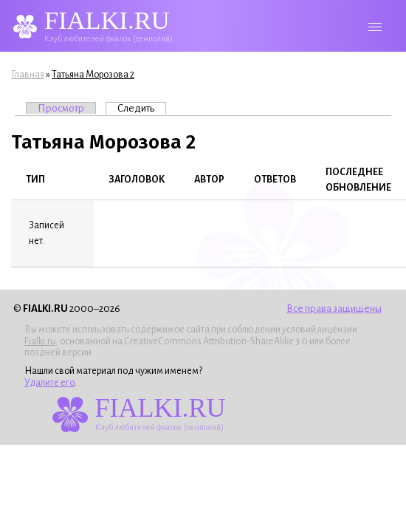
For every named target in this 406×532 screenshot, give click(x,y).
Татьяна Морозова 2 (93, 75)
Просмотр (61, 108)
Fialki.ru (40, 341)
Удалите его (49, 383)
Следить (142, 108)
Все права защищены (334, 308)
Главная (28, 75)
